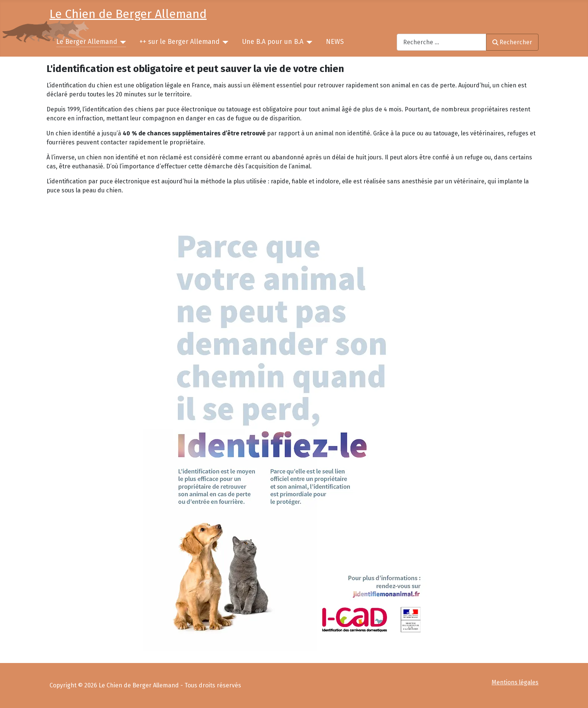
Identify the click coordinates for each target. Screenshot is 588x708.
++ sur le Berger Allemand (179, 42)
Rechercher (512, 42)
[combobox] (442, 42)
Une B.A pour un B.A (273, 42)
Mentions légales (515, 682)
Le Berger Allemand (87, 42)
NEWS (335, 42)
